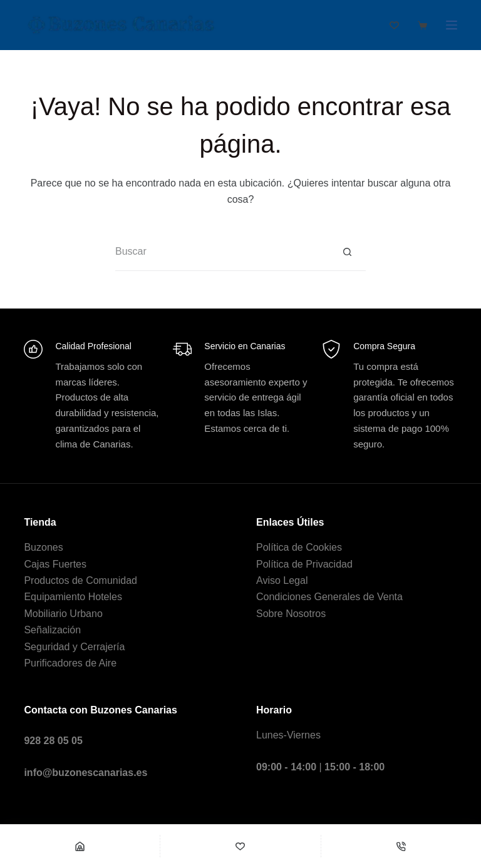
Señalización (52, 630)
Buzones (43, 547)
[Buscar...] (222, 252)
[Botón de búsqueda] (347, 252)
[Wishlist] (240, 846)
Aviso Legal (282, 580)
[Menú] (452, 25)
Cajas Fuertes (55, 564)
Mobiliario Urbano (63, 614)
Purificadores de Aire (70, 663)
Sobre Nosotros (291, 614)
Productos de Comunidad (80, 580)
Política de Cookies (299, 547)
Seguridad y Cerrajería (74, 647)
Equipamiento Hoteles (73, 597)
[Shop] (80, 846)
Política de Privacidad (304, 564)
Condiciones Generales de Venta (329, 597)
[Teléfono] (401, 846)
